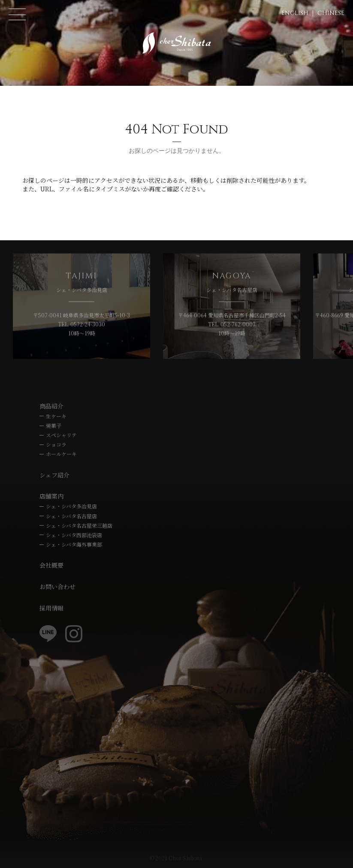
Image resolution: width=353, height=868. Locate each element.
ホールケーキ (61, 454)
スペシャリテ (61, 435)
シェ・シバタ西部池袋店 (74, 535)
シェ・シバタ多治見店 (71, 506)
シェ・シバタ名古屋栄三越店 (79, 525)
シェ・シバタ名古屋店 (71, 516)
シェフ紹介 (54, 475)
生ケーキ (56, 416)
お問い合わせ (57, 587)
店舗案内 (51, 496)
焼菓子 (54, 425)
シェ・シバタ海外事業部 (74, 544)
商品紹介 (51, 406)
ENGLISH (295, 13)
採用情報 (51, 608)
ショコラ (56, 444)
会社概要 (51, 565)
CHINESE (331, 13)
